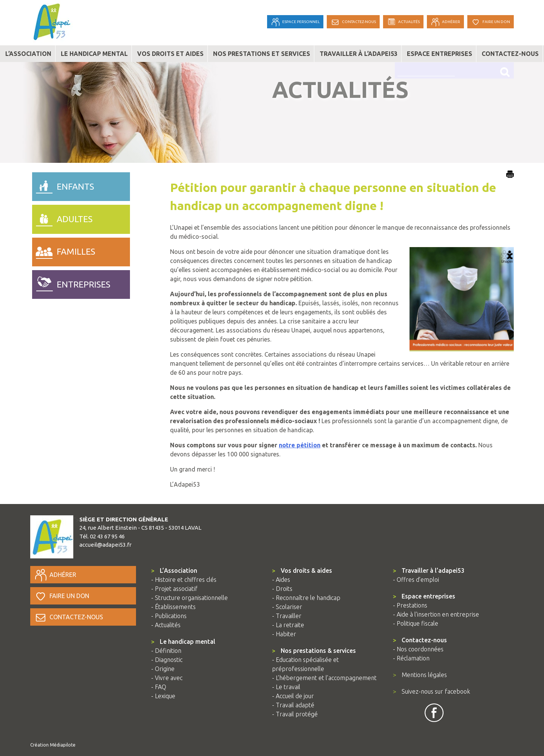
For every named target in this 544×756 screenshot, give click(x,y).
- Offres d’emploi (416, 580)
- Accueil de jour (293, 696)
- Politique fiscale (416, 623)
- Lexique (163, 696)
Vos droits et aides (170, 54)
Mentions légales (420, 675)
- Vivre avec (167, 678)
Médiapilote (63, 745)
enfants (63, 185)
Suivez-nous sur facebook (431, 691)
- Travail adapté (293, 705)
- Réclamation (411, 658)
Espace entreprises (440, 54)
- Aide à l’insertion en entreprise (436, 614)
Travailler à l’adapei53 (359, 54)
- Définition (166, 651)
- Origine (163, 669)
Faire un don (62, 596)
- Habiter (284, 634)
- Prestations (410, 605)
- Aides (281, 580)
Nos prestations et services (262, 54)
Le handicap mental (94, 54)
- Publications (169, 616)
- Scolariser (287, 607)
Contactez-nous (510, 54)
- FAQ (159, 687)
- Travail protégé (295, 714)
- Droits (282, 589)
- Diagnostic (167, 660)
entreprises (71, 283)
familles (64, 250)
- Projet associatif (174, 589)
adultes (62, 217)
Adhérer (55, 575)
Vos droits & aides (302, 570)
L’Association (174, 570)
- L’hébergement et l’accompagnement (324, 678)
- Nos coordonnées (418, 649)
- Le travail (286, 687)
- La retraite (288, 625)
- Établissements (173, 607)
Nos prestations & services (314, 651)
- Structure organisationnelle (189, 598)
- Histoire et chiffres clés (184, 580)
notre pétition (300, 445)
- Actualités (166, 625)
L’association (28, 54)
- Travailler (287, 616)
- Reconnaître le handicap (306, 598)
